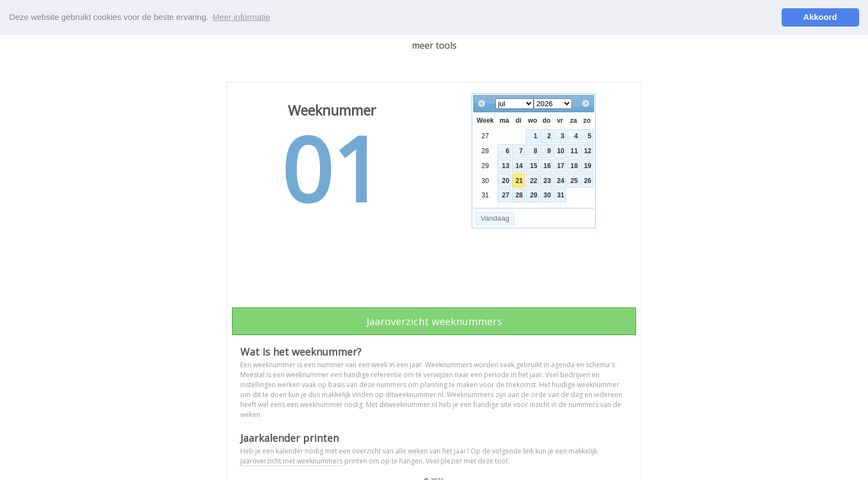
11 (574, 151)
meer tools (434, 45)
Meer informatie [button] (241, 17)
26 (588, 180)
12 (588, 151)
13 (506, 165)
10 (560, 151)
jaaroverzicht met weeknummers (291, 461)
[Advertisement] (434, 272)
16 (547, 165)
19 (588, 165)
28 (519, 195)
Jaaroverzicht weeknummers (434, 321)
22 (533, 180)
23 (547, 180)
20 (506, 180)
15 (533, 165)
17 (560, 165)
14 (519, 165)
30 (547, 195)
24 (560, 180)
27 (506, 195)
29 (533, 195)
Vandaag (495, 218)
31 (560, 195)
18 (574, 165)
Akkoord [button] (820, 17)
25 (574, 180)
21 (519, 180)
